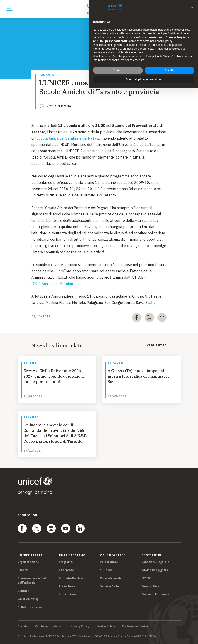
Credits (23, 626)
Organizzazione (28, 562)
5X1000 (146, 578)
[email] (162, 318)
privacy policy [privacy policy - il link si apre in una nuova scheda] (108, 33)
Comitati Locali (110, 578)
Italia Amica (67, 586)
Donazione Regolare (155, 562)
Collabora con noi (30, 607)
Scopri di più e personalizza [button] (144, 79)
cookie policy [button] (165, 41)
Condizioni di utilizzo (49, 626)
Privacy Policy (80, 626)
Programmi (66, 562)
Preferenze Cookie (135, 626)
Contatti (24, 591)
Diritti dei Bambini (71, 578)
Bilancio (23, 570)
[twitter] (149, 318)
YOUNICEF (107, 570)
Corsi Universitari (71, 594)
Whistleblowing (28, 599)
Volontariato (109, 562)
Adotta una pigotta (155, 570)
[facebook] (137, 318)
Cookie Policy (106, 626)
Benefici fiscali (151, 586)
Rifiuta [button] (118, 70)
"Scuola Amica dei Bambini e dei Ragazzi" (69, 138)
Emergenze (66, 570)
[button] (192, 7)
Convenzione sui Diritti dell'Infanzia (33, 580)
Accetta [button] (169, 70)
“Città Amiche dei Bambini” (53, 284)
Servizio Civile (109, 586)
